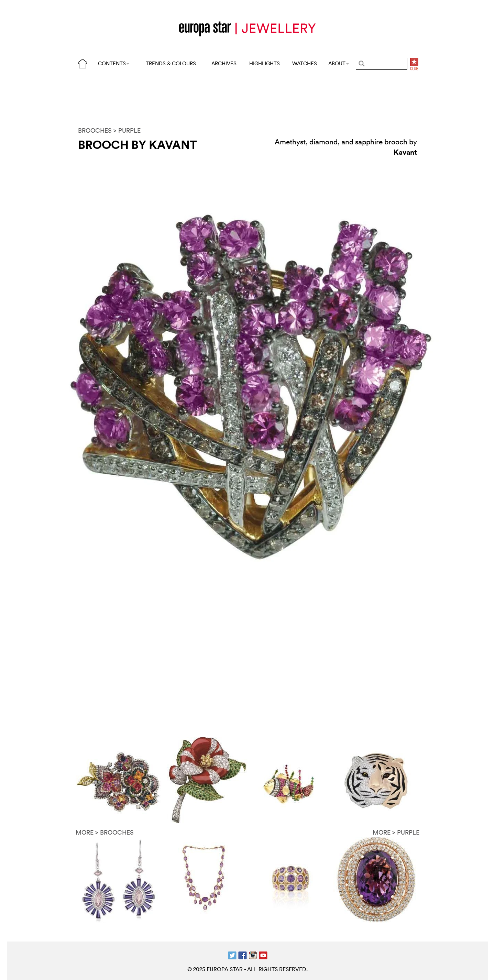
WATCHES (305, 63)
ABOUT (339, 63)
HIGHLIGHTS (265, 63)
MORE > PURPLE (396, 832)
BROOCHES (95, 130)
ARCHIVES (224, 63)
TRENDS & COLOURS (171, 63)
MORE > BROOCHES (105, 832)
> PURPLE (127, 130)
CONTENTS (114, 63)
